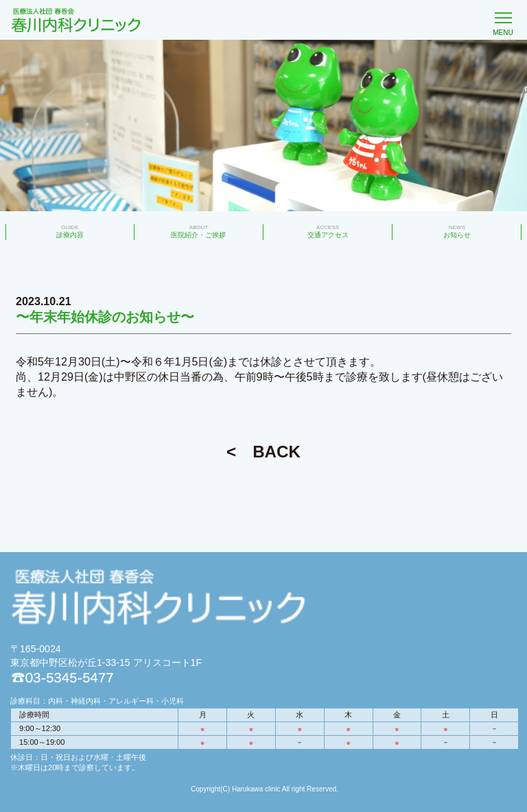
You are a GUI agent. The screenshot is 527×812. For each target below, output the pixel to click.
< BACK (263, 452)
